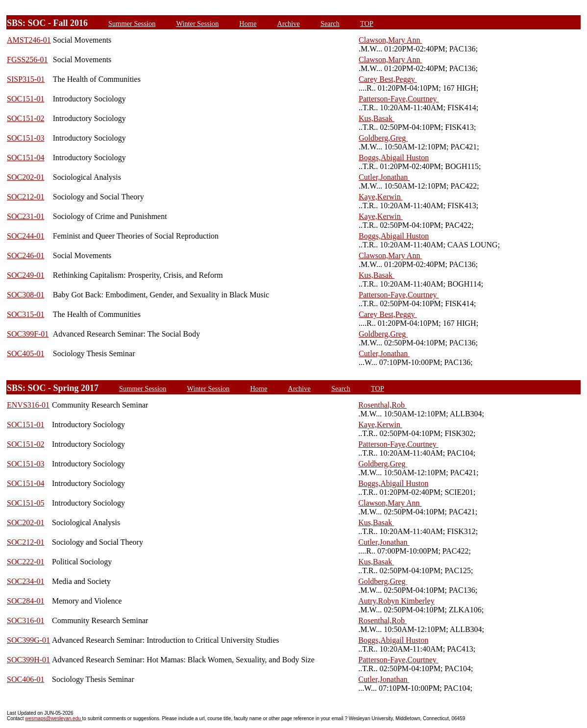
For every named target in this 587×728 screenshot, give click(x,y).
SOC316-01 (25, 620)
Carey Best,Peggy (388, 79)
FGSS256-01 (27, 60)
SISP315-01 (26, 79)
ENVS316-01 (28, 405)
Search (330, 24)
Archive (289, 24)
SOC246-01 (25, 255)
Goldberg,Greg (383, 138)
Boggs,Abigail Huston (394, 158)
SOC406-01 (25, 679)
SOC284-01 (25, 601)
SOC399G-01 (28, 640)
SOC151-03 (25, 138)
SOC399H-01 (28, 660)
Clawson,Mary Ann (390, 40)
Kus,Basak (377, 118)
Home (248, 24)
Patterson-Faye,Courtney (399, 99)
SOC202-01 (25, 177)
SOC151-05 (25, 503)
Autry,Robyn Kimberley (396, 601)
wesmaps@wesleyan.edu (53, 718)
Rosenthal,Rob (382, 405)
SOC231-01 (25, 216)
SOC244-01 (25, 236)
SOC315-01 (25, 314)
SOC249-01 (25, 275)
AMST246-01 (29, 40)
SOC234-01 (25, 581)
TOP (367, 24)
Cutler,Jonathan (384, 177)
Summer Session (132, 24)
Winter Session (197, 24)
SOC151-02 (25, 118)
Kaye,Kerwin (381, 197)
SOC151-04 (25, 158)
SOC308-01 (25, 295)
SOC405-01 (25, 353)
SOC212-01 (25, 197)
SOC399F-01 (28, 334)
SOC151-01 (25, 99)
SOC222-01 (25, 562)
